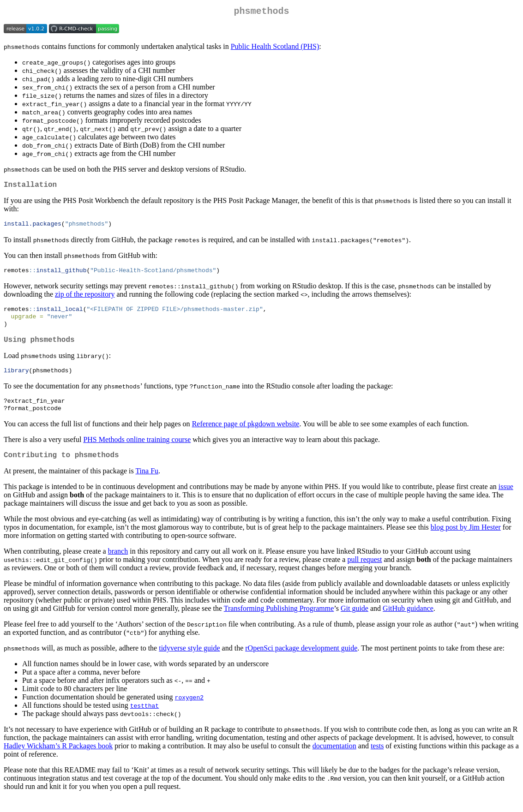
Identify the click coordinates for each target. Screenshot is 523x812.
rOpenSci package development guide (301, 662)
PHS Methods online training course (137, 451)
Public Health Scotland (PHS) (275, 48)
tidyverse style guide (189, 662)
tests (377, 760)
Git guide (355, 622)
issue (506, 500)
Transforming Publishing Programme (279, 622)
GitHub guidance (408, 622)
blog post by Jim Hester (466, 541)
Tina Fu (147, 485)
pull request (364, 573)
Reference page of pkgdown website (246, 436)
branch (118, 565)
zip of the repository (85, 299)
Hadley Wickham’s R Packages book (58, 760)
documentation (334, 760)
